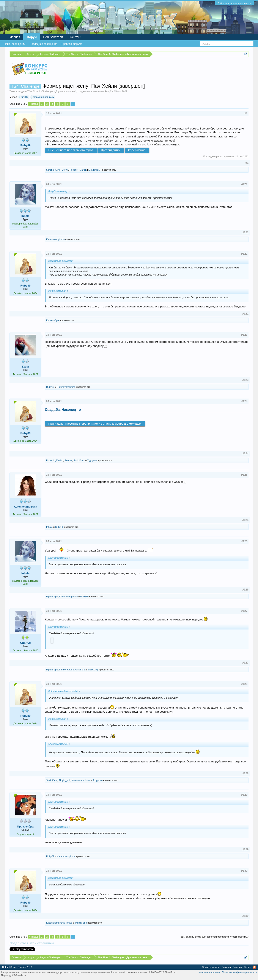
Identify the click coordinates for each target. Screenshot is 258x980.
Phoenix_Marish (78, 170)
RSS (254, 967)
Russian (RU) (25, 967)
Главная (14, 37)
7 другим (92, 460)
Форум (32, 37)
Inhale (25, 216)
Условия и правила (209, 972)
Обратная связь (211, 967)
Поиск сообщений (15, 44)
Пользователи (53, 37)
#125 (244, 475)
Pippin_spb (52, 597)
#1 (246, 113)
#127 (244, 611)
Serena (50, 170)
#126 (244, 541)
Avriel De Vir (62, 170)
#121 (244, 184)
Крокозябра (53, 320)
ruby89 (24, 97)
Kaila (25, 367)
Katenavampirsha (55, 239)
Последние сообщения (43, 44)
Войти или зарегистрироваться (234, 3)
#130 (244, 871)
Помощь (226, 967)
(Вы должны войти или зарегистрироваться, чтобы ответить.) (215, 937)
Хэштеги (75, 37)
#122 (244, 254)
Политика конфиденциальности (239, 972)
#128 (244, 684)
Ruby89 (109, 91)
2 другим (98, 780)
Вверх (247, 967)
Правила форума (72, 44)
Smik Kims (79, 460)
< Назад (33, 104)
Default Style (9, 967)
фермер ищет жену (43, 97)
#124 (244, 401)
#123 (244, 335)
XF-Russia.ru (19, 975)
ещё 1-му (93, 670)
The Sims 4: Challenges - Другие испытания (52, 91)
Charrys (25, 643)
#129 (244, 795)
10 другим (95, 170)
